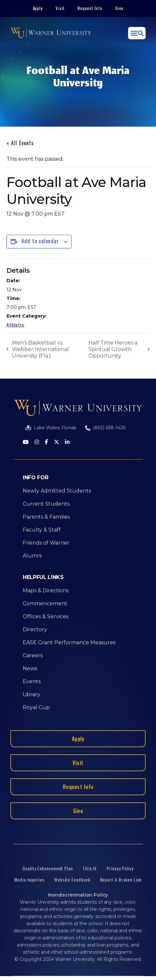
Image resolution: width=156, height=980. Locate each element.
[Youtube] (26, 442)
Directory (35, 629)
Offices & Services (45, 616)
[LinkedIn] (67, 442)
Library (32, 694)
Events (32, 681)
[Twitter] (57, 442)
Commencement (45, 603)
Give (119, 8)
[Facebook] (46, 442)
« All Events (20, 143)
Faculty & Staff (42, 530)
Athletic (15, 325)
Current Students (46, 504)
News (30, 668)
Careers (33, 655)
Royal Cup (36, 707)
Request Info (90, 8)
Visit (60, 8)
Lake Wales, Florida (55, 428)
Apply (38, 8)
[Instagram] (37, 442)
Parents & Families (46, 517)
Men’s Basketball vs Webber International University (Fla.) (40, 349)
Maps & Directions (46, 591)
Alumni (32, 556)
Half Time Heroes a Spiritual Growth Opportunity (113, 349)
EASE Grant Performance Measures (69, 642)
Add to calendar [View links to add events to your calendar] (40, 241)
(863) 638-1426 (109, 428)
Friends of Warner (46, 543)
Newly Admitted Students (57, 491)
